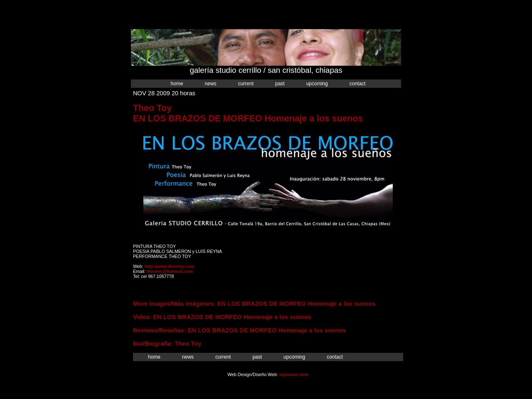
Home (177, 84)
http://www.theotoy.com (170, 266)
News (211, 84)
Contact (358, 84)
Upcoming (317, 84)
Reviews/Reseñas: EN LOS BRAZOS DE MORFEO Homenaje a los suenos (239, 330)
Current (246, 84)
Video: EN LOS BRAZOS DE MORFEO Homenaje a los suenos (222, 317)
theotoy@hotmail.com (170, 271)
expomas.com (294, 374)
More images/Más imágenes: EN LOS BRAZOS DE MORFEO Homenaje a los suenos (254, 304)
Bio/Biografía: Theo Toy (167, 344)
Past (280, 84)
